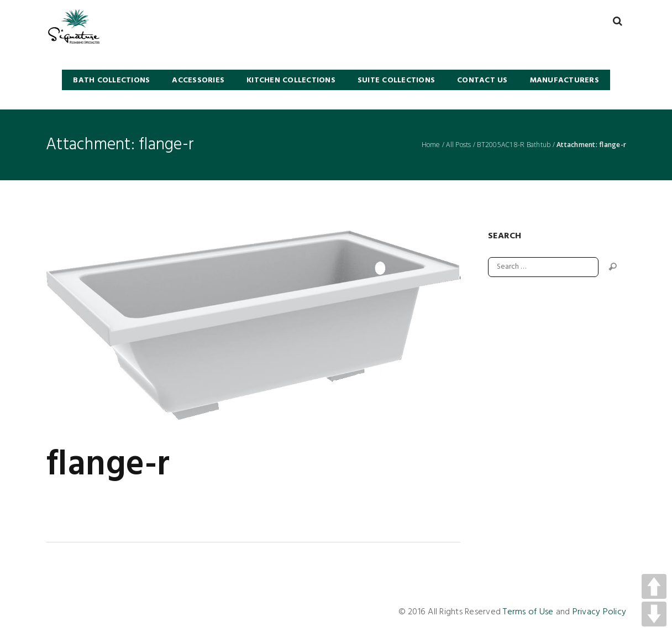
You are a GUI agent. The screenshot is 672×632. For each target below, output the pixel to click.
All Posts (458, 145)
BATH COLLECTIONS (111, 80)
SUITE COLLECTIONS (396, 80)
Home (431, 145)
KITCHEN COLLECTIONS (291, 80)
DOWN (654, 614)
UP (654, 586)
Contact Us (482, 80)
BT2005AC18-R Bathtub (514, 145)
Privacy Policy (600, 612)
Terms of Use (528, 612)
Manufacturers (565, 80)
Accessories (198, 80)
